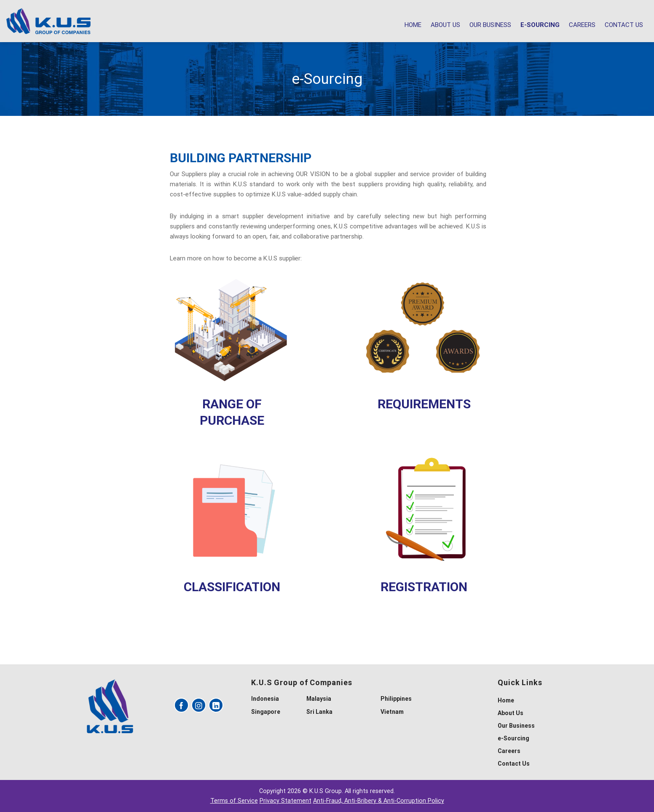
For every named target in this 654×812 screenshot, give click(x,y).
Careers (582, 25)
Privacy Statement (285, 801)
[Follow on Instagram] (199, 705)
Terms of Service (234, 801)
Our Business (490, 25)
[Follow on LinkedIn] (216, 705)
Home (413, 25)
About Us (445, 25)
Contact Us (624, 25)
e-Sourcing (540, 25)
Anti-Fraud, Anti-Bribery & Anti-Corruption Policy (379, 801)
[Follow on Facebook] (181, 705)
